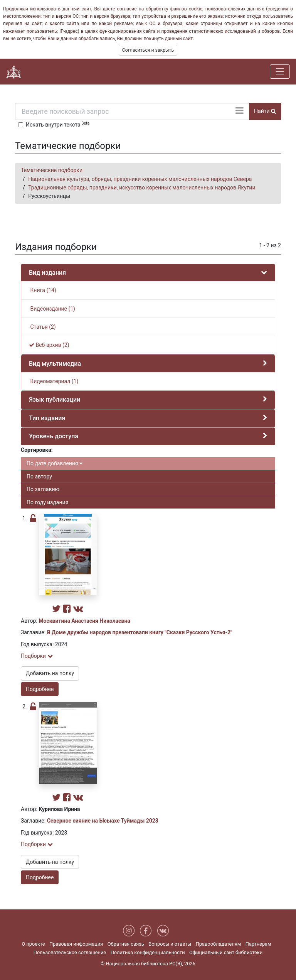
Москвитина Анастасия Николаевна (84, 621)
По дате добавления (55, 463)
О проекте (33, 944)
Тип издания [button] (47, 418)
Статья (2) (42, 327)
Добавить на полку (50, 673)
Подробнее (40, 689)
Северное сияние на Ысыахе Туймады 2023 (103, 821)
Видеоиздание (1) (52, 309)
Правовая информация (76, 944)
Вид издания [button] (47, 273)
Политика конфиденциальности (148, 952)
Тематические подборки (52, 170)
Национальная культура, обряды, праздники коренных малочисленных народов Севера (140, 179)
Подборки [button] (37, 656)
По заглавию (43, 489)
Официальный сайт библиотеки (226, 952)
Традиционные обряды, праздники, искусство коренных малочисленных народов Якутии (142, 188)
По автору (39, 476)
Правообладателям (219, 944)
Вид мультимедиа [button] (55, 364)
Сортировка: (37, 450)
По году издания (47, 502)
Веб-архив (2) (49, 345)
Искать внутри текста (58, 124)
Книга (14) (43, 290)
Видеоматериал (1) (54, 381)
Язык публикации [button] (55, 400)
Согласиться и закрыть (148, 50)
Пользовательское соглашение (70, 952)
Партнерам (258, 944)
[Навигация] (280, 71)
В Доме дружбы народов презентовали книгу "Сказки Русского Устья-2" (140, 632)
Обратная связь (126, 944)
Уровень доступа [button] (54, 436)
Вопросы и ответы (170, 944)
